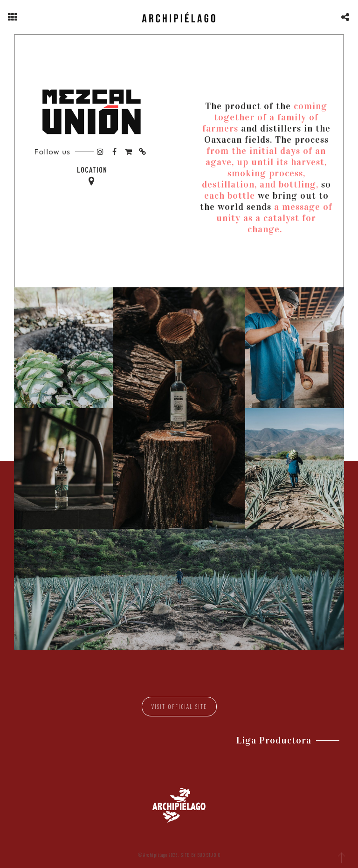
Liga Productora (274, 740)
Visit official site (179, 707)
